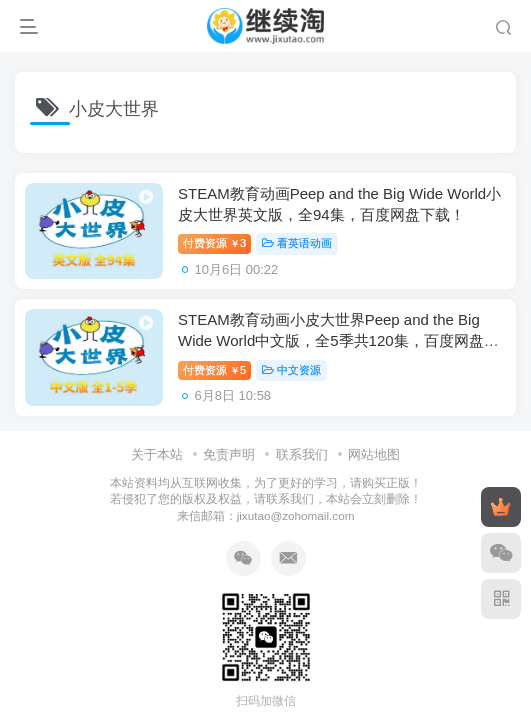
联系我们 (302, 454)
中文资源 (291, 370)
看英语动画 (297, 243)
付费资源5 (214, 370)
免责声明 (229, 454)
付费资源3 (214, 243)
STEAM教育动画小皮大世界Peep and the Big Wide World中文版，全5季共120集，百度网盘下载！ (338, 340)
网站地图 (374, 454)
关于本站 (157, 454)
